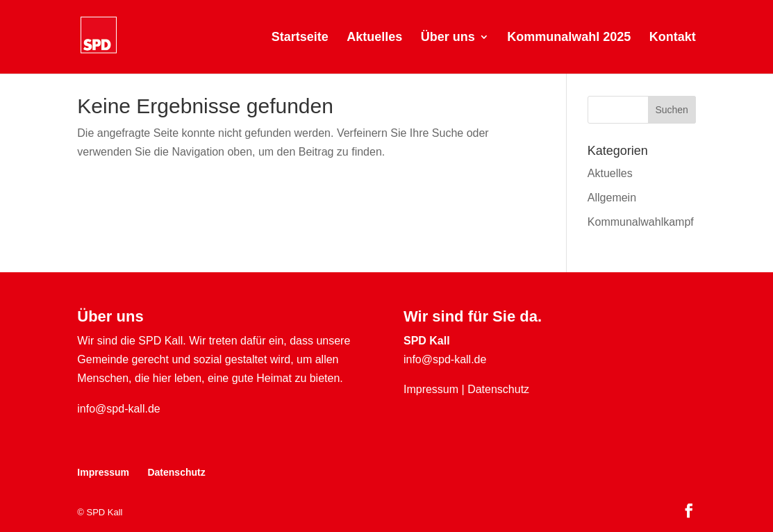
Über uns (448, 38)
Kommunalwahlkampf (641, 222)
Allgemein (612, 198)
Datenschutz (498, 389)
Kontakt (673, 38)
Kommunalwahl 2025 (569, 38)
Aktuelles (374, 38)
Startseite (300, 38)
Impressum (431, 389)
